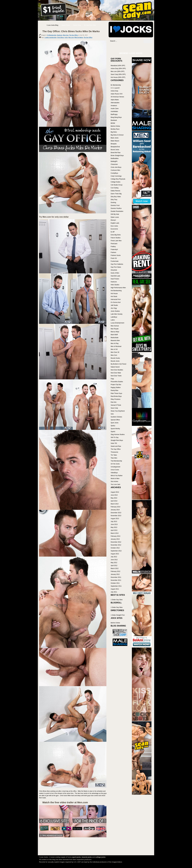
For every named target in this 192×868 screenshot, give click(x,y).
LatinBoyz (114, 317)
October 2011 (115, 583)
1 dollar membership (50, 38)
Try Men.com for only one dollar (54, 217)
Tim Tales (114, 455)
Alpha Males (115, 100)
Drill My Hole (115, 214)
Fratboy (113, 247)
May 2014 (114, 498)
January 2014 (115, 510)
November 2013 (116, 516)
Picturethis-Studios (117, 382)
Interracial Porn (116, 299)
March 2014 (115, 504)
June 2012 (114, 560)
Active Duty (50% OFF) (118, 69)
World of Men (115, 479)
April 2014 (114, 501)
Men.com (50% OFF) (118, 71)
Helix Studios (115, 285)
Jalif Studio (114, 305)
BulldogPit (114, 161)
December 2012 (116, 542)
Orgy (112, 379)
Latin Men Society (117, 314)
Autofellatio (114, 111)
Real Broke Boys (116, 396)
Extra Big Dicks (116, 235)
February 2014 (115, 507)
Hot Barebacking (116, 291)
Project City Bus (116, 385)
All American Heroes (117, 97)
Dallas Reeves (115, 191)
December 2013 (116, 513)
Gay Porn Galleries (117, 264)
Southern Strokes (116, 417)
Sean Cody (114, 408)
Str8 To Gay (115, 437)
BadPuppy (114, 114)
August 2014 (115, 492)
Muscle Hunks (115, 358)
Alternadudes (115, 103)
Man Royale (115, 329)
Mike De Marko (79, 38)
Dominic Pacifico (116, 208)
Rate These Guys (116, 393)
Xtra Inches (114, 481)
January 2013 (115, 539)
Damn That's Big (116, 194)
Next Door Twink (116, 376)
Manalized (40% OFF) (118, 66)
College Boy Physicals (118, 179)
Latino (113, 320)
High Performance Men (118, 288)
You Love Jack (115, 484)
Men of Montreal (116, 346)
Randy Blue (114, 390)
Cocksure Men (115, 170)
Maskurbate (115, 338)
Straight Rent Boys (117, 440)
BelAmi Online (115, 126)
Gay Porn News (116, 267)
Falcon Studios (116, 238)
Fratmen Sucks (116, 255)
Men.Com (66, 35)
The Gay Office (74, 35)
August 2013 (115, 519)
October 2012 (115, 548)
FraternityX (114, 249)
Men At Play (115, 343)
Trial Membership (116, 461)
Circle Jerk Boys (116, 167)
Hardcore (60, 35)
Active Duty (114, 91)
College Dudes (116, 182)
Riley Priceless (116, 399)
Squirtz (113, 432)
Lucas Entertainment (117, 323)
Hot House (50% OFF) (118, 77)
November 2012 (116, 545)
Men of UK (114, 349)
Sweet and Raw (116, 446)
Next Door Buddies (117, 370)
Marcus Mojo (115, 332)
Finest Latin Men (116, 241)
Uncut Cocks (115, 470)
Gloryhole (114, 270)
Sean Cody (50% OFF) (118, 74)
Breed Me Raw (116, 153)
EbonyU (113, 220)
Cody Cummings (116, 176)
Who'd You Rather (117, 476)
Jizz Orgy (114, 308)
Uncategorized (115, 467)
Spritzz (113, 426)
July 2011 (114, 592)
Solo (112, 414)
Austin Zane (115, 109)
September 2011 (116, 586)
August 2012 (115, 554)
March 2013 (115, 533)
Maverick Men (115, 341)
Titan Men (114, 458)
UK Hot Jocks (115, 464)
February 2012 (115, 571)
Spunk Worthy (115, 429)
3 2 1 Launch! (115, 88)
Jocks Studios (115, 311)
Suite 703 (114, 443)
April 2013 (114, 530)
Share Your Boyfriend (118, 411)
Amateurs (114, 106)
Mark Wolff (114, 335)
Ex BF (113, 232)
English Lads (115, 223)
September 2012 (116, 551)
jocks (66, 38)
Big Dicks (114, 132)
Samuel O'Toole (116, 405)
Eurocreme (114, 229)
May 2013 (114, 527)
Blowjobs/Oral (115, 147)
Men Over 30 (115, 352)
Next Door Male (116, 373)
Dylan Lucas (115, 217)
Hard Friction (115, 279)
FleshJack (114, 244)
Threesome (114, 452)
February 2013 (115, 536)
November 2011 (116, 580)
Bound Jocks (115, 150)
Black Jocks (115, 138)
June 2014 (114, 495)
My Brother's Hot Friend (118, 364)
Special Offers (115, 420)
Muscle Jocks (115, 361)
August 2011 (115, 589)
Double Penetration (117, 211)
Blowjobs (114, 144)
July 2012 (114, 557)
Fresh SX (114, 258)
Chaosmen (114, 164)
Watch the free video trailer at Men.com (65, 802)
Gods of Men (115, 273)
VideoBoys (114, 473)
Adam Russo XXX (117, 94)
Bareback (114, 120)
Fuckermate (115, 261)
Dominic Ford (115, 205)
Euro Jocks (114, 226)
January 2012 (115, 574)
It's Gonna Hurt (116, 302)
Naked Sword (115, 367)
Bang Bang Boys (116, 117)
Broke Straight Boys (117, 156)
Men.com (71, 38)
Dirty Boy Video (116, 197)
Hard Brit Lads (115, 276)
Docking (113, 203)
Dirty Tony (114, 200)
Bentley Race (115, 129)
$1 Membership (52, 35)
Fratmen (113, 252)
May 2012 (114, 563)
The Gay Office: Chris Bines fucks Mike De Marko (71, 31)
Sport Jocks (115, 423)
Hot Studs (114, 296)
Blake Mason (115, 141)
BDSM (113, 123)
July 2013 (114, 521)
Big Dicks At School (117, 135)
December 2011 (116, 577)
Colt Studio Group (117, 185)
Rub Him (114, 402)
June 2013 (114, 524)
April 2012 (114, 566)
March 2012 (115, 568)
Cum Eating (115, 188)
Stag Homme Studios (118, 434)
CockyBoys (114, 173)
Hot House (114, 294)
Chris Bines (61, 38)
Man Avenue (115, 326)
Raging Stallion (116, 388)
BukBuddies (115, 158)
